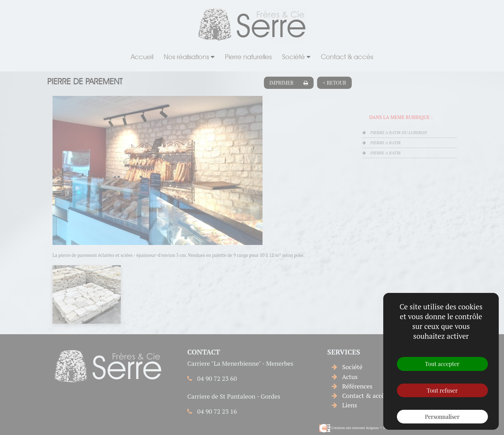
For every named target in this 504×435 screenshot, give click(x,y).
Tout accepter (442, 364)
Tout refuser (442, 390)
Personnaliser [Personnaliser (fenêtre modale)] (442, 417)
